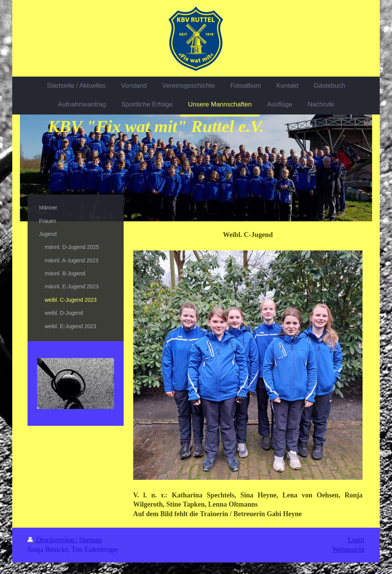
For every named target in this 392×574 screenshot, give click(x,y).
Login (356, 540)
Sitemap (90, 540)
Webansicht (348, 549)
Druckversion (52, 540)
